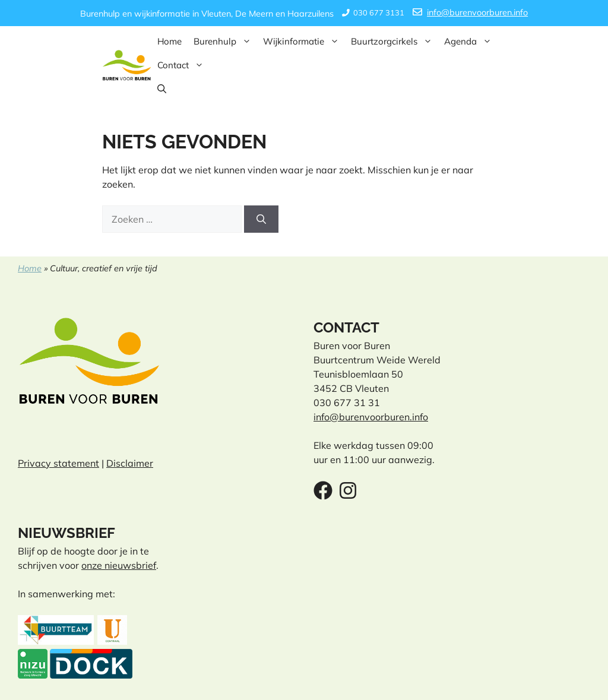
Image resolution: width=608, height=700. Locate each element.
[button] (162, 89)
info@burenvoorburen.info (477, 12)
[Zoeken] (261, 219)
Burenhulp (225, 42)
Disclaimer (130, 463)
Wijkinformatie (304, 42)
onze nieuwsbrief (119, 565)
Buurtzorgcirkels (395, 42)
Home (170, 41)
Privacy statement (58, 463)
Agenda (471, 42)
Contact (183, 65)
